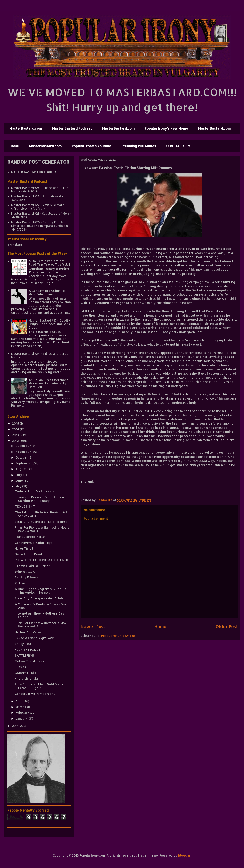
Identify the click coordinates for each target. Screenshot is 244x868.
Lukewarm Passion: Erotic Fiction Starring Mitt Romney (39, 499)
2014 (16, 429)
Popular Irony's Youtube (91, 146)
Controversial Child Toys (34, 543)
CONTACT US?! (178, 146)
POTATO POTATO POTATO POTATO (42, 560)
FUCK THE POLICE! (28, 649)
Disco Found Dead (28, 554)
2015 (16, 423)
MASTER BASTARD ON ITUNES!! (34, 172)
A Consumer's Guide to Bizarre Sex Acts (41, 606)
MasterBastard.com (26, 128)
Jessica (20, 667)
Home (14, 146)
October (22, 457)
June (20, 480)
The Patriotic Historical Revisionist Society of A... (41, 514)
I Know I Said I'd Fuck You (34, 566)
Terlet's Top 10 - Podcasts (35, 491)
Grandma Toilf (26, 673)
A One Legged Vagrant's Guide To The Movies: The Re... (41, 591)
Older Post (227, 627)
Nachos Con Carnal (29, 632)
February (23, 713)
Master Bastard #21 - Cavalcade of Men (40, 213)
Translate (15, 245)
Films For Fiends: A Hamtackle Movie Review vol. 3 (42, 625)
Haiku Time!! (24, 548)
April (20, 701)
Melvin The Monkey (29, 661)
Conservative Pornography (35, 694)
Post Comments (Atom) (118, 636)
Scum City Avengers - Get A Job (39, 598)
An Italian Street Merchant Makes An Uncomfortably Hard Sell (48, 383)
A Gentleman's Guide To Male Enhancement (47, 293)
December (24, 446)
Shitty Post (23, 644)
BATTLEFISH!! (25, 655)
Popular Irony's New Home (166, 128)
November (24, 452)
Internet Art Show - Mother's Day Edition (40, 615)
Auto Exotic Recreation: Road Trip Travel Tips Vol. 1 (49, 263)
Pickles (20, 583)
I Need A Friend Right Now (34, 638)
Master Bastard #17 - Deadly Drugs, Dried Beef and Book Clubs (49, 324)
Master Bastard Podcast (72, 128)
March (20, 707)
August (21, 469)
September (24, 463)
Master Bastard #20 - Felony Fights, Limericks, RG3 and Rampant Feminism (40, 224)
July (19, 475)
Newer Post (93, 627)
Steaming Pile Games (139, 146)
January (22, 718)
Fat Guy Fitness (27, 577)
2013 (16, 435)
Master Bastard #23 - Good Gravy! (36, 196)
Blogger (184, 855)
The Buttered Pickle (30, 537)
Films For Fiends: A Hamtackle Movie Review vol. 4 (42, 529)
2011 (16, 726)
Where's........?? (25, 572)
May (19, 486)
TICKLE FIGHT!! (26, 506)
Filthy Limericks (27, 679)
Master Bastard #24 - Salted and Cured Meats (40, 190)
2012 (16, 441)
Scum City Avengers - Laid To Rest (41, 522)
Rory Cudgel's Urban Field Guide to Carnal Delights (41, 686)
